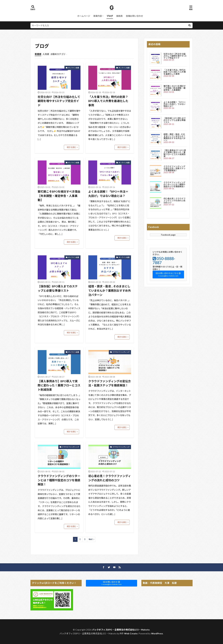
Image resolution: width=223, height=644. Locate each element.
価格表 (119, 16)
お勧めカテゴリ (58, 54)
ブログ (110, 16)
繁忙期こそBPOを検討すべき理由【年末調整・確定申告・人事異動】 (59, 196)
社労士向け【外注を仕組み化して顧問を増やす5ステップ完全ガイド (59, 101)
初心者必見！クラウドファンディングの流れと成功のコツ (110, 478)
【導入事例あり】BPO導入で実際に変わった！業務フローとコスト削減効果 (59, 385)
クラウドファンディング (121, 352)
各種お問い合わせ (134, 16)
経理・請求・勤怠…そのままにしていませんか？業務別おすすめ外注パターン (110, 290)
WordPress (157, 633)
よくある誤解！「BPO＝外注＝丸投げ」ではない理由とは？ (108, 194)
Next (91, 539)
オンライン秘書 (74, 68)
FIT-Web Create (129, 633)
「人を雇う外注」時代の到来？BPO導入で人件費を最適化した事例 (108, 101)
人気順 (46, 54)
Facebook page (168, 235)
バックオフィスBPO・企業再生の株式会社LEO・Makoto (121, 630)
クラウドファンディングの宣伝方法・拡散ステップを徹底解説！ (110, 383)
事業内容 (98, 16)
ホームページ (84, 16)
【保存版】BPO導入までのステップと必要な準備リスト (58, 288)
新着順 (38, 54)
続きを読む (71, 147)
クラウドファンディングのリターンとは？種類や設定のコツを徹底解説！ (59, 480)
